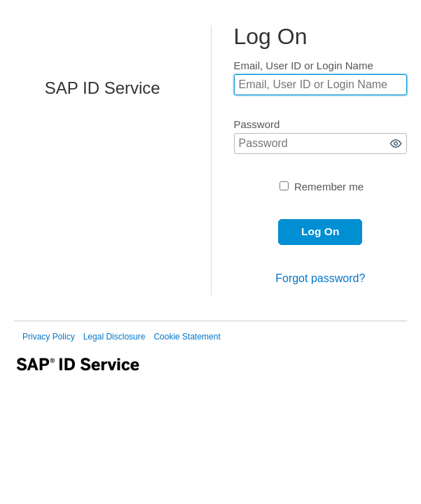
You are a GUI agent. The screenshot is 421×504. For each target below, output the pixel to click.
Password (257, 124)
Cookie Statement (187, 337)
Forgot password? (320, 278)
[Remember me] (284, 186)
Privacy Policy (49, 337)
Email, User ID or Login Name (304, 65)
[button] (396, 143)
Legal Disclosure (115, 337)
